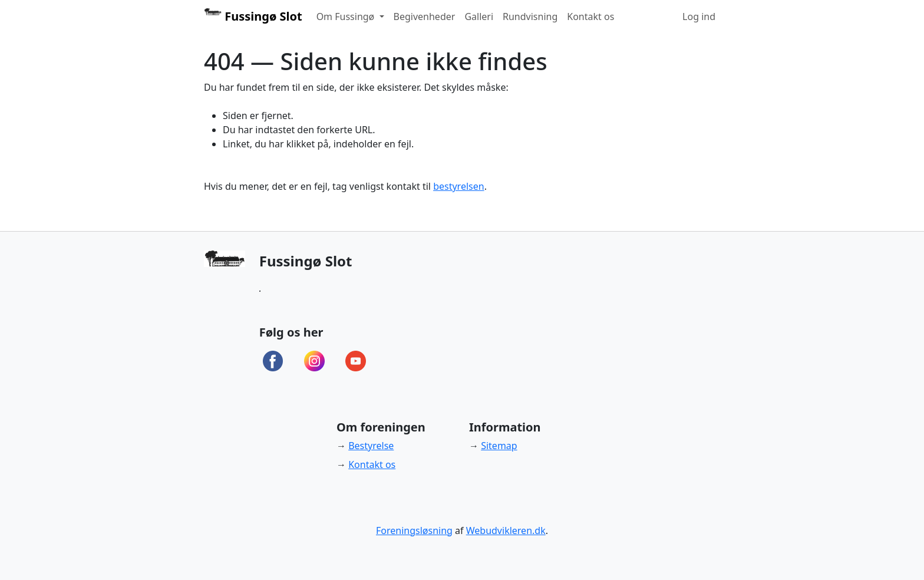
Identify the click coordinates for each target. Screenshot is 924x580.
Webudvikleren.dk (506, 530)
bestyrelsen (458, 186)
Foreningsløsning (414, 530)
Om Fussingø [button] (347, 17)
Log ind (699, 17)
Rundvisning (530, 17)
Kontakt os (590, 17)
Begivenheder (425, 17)
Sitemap (499, 446)
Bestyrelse (371, 446)
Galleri (479, 17)
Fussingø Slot (253, 16)
